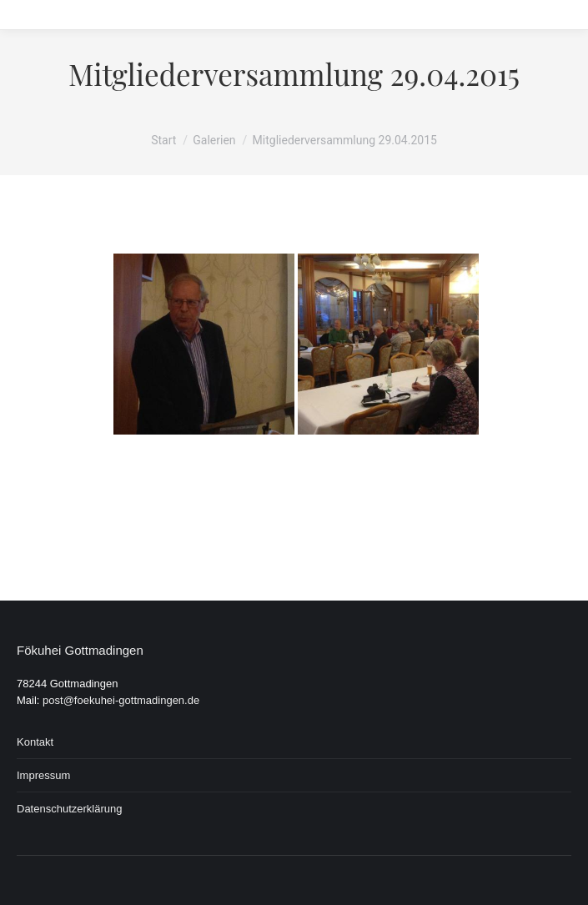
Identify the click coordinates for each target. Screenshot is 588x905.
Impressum (43, 775)
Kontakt (35, 742)
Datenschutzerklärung (69, 809)
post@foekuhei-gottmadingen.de (121, 700)
